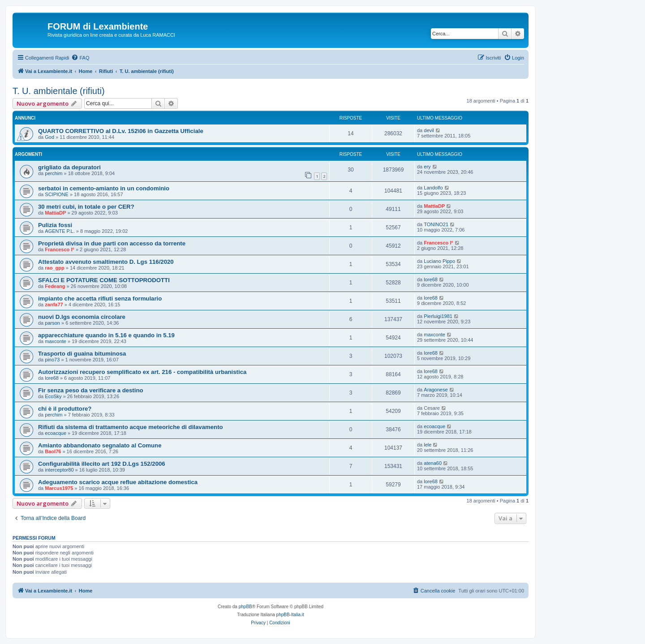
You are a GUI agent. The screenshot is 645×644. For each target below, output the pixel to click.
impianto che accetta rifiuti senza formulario (100, 298)
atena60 (433, 463)
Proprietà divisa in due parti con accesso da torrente (112, 243)
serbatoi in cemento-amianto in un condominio (104, 188)
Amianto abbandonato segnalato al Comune (100, 445)
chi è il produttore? (65, 409)
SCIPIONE (57, 194)
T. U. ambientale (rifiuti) (59, 91)
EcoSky (53, 396)
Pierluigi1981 (438, 316)
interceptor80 (59, 470)
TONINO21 (436, 224)
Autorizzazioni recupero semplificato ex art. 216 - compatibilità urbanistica (142, 372)
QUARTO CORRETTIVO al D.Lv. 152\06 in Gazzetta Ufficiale (121, 131)
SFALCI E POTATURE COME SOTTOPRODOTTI (104, 280)
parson (52, 323)
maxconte (56, 341)
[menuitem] (80, 58)
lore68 (431, 279)
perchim (54, 173)
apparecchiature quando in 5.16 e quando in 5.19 (106, 335)
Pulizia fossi (55, 225)
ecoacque (56, 433)
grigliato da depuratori (69, 167)
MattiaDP (55, 213)
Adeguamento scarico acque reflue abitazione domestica (118, 482)
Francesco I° (60, 249)
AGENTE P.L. (60, 231)
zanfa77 (54, 305)
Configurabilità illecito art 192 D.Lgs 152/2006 (102, 464)
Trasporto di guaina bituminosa (82, 354)
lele (428, 445)
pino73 (52, 360)
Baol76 (53, 451)
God (49, 137)
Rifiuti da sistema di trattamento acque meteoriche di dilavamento (131, 427)
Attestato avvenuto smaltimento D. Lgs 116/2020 (106, 262)
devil (429, 130)
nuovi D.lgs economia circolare (82, 317)
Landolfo (433, 188)
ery (427, 167)
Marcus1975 (59, 488)
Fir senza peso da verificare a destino (91, 390)
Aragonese (436, 390)
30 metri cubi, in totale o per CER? (86, 207)
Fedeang (55, 286)
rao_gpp (54, 268)
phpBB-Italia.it (290, 615)
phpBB (245, 607)
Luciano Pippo (439, 261)
